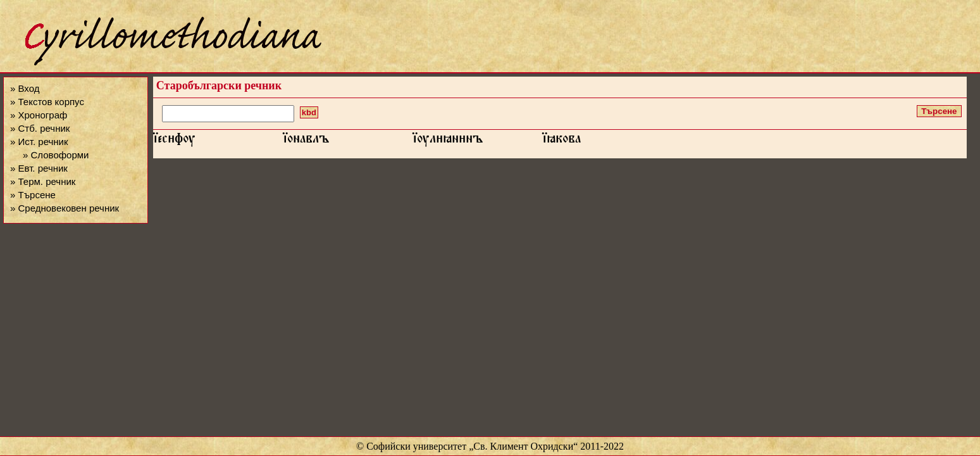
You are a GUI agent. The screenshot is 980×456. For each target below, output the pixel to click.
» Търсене (33, 195)
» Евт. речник (39, 168)
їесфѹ (174, 141)
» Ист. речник (39, 142)
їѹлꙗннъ (448, 141)
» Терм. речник (43, 181)
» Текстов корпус (47, 102)
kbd (309, 112)
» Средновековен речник (65, 208)
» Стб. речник (40, 128)
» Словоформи (56, 155)
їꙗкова (561, 141)
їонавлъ (306, 141)
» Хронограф (39, 115)
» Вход (25, 88)
